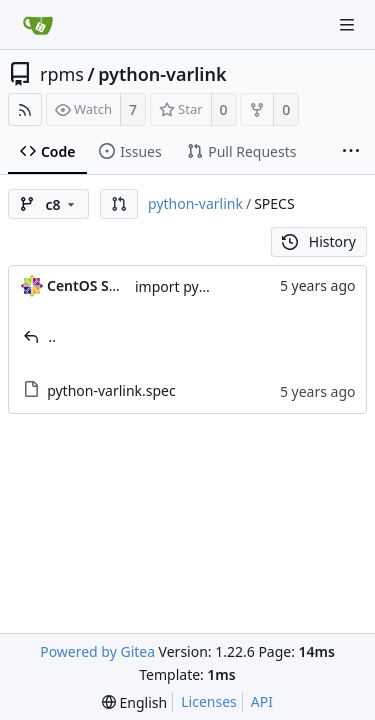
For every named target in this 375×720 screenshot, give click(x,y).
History (319, 241)
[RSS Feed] (25, 109)
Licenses (209, 701)
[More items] (351, 152)
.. (53, 336)
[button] (119, 204)
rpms (62, 74)
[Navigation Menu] (347, 25)
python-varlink (162, 74)
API (262, 701)
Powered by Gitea (97, 651)
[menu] (134, 702)
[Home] (38, 25)
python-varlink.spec (111, 390)
